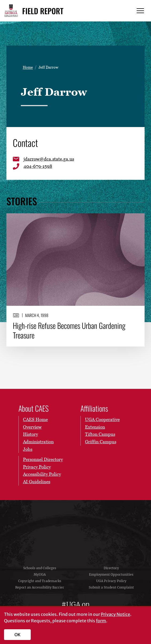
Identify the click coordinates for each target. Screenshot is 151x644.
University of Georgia (76, 529)
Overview (32, 427)
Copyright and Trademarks (40, 581)
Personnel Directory (43, 459)
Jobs (28, 449)
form (101, 621)
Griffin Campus (101, 442)
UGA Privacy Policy (111, 581)
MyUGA (40, 574)
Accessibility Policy (42, 474)
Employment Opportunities (111, 574)
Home (28, 67)
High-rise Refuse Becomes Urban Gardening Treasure (69, 330)
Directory (111, 568)
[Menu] (140, 11)
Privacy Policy (37, 467)
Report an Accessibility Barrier (40, 587)
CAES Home (35, 419)
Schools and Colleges (40, 568)
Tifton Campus (100, 434)
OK (18, 635)
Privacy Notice (115, 614)
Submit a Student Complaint (111, 587)
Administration (38, 442)
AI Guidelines (37, 482)
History (30, 434)
